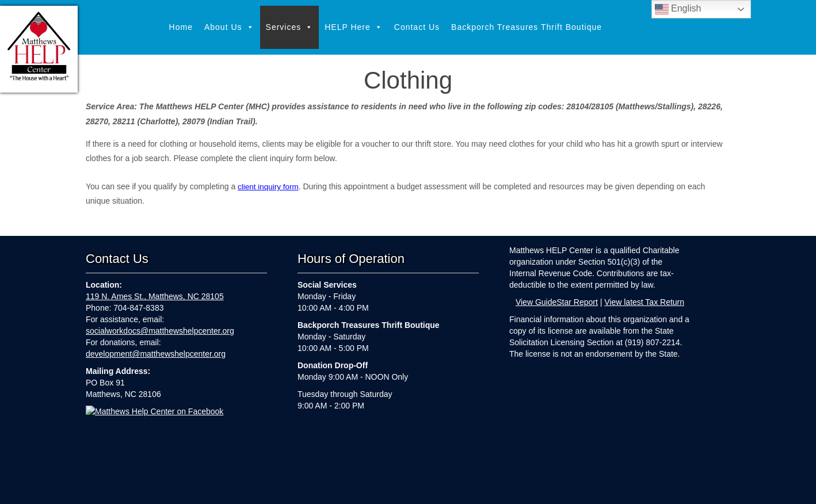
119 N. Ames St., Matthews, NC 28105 (155, 296)
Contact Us (417, 27)
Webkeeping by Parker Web (501, 488)
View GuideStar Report (557, 302)
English (678, 9)
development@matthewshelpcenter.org (156, 354)
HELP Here (354, 27)
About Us (229, 27)
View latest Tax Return (644, 302)
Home (181, 27)
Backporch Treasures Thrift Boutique (527, 27)
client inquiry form (269, 186)
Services (290, 27)
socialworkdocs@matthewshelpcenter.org (160, 331)
